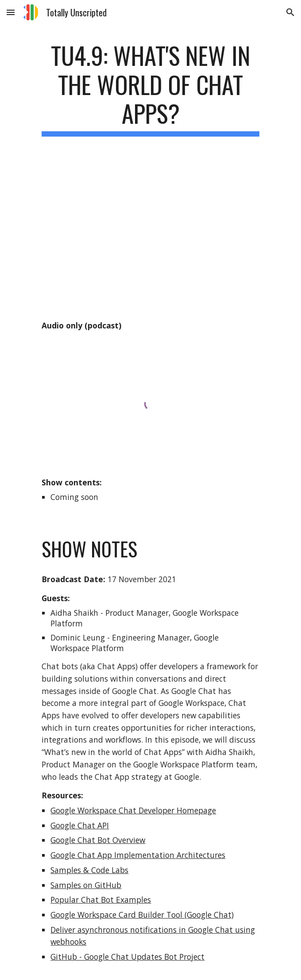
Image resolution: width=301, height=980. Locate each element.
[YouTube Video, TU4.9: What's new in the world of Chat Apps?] (150, 237)
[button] (11, 12)
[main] (150, 89)
